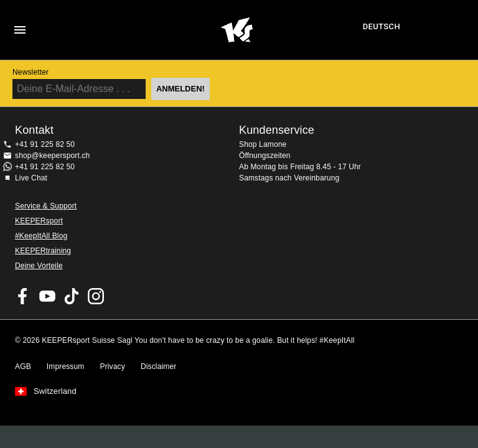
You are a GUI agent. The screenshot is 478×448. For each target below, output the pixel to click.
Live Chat (31, 178)
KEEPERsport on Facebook (23, 296)
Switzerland (55, 391)
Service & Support (46, 206)
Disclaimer (159, 366)
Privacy (113, 366)
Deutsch (382, 26)
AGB (23, 366)
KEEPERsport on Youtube (47, 296)
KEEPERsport (39, 221)
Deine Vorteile (39, 266)
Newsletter (30, 72)
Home (237, 30)
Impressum (66, 366)
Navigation (20, 30)
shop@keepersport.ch (52, 156)
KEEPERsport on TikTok (72, 296)
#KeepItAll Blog (41, 236)
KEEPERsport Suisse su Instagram (96, 296)
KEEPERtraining (43, 251)
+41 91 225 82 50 (45, 144)
